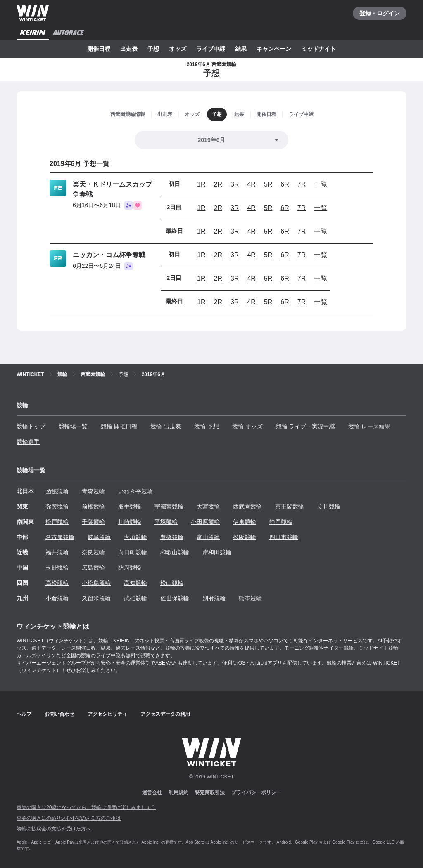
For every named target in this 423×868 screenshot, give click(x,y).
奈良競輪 (93, 552)
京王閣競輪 (290, 506)
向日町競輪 (133, 552)
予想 (153, 49)
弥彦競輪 (57, 506)
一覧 (321, 184)
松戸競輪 (57, 522)
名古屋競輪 (60, 537)
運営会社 (152, 792)
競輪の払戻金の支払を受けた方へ (54, 829)
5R (268, 184)
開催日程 (99, 49)
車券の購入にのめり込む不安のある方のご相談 (69, 818)
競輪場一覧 (73, 426)
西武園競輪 (247, 506)
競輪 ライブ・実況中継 (306, 426)
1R (201, 184)
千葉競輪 (93, 522)
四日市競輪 (284, 537)
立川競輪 (329, 506)
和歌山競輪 (175, 552)
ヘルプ (24, 714)
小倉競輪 (57, 598)
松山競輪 (172, 583)
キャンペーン (274, 49)
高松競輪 (57, 583)
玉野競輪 (57, 568)
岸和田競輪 (217, 552)
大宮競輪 (208, 506)
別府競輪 (214, 598)
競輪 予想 (207, 426)
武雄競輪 (135, 598)
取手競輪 (130, 506)
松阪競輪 (245, 537)
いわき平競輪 (135, 491)
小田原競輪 (205, 522)
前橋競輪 (93, 506)
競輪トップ (31, 426)
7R (302, 184)
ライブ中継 (211, 49)
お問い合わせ (59, 714)
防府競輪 (130, 568)
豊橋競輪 (172, 537)
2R (218, 184)
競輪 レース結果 (369, 426)
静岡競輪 (281, 522)
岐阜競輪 (99, 537)
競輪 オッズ (247, 426)
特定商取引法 (210, 792)
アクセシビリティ (107, 714)
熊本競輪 (250, 598)
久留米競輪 (96, 598)
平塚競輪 (166, 522)
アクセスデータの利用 (165, 714)
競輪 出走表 (166, 426)
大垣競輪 (135, 537)
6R (285, 184)
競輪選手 (28, 442)
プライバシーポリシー (256, 792)
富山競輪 (208, 537)
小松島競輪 (96, 583)
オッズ (178, 49)
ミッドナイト (318, 49)
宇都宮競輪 (169, 506)
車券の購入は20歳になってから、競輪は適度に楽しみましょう (86, 807)
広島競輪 (93, 568)
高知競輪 (135, 583)
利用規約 (178, 792)
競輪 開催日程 (119, 426)
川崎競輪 (130, 522)
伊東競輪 (245, 522)
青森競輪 (93, 491)
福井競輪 (57, 552)
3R (235, 184)
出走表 (129, 49)
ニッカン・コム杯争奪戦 (109, 255)
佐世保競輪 (175, 598)
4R (251, 184)
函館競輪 (57, 491)
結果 (241, 49)
